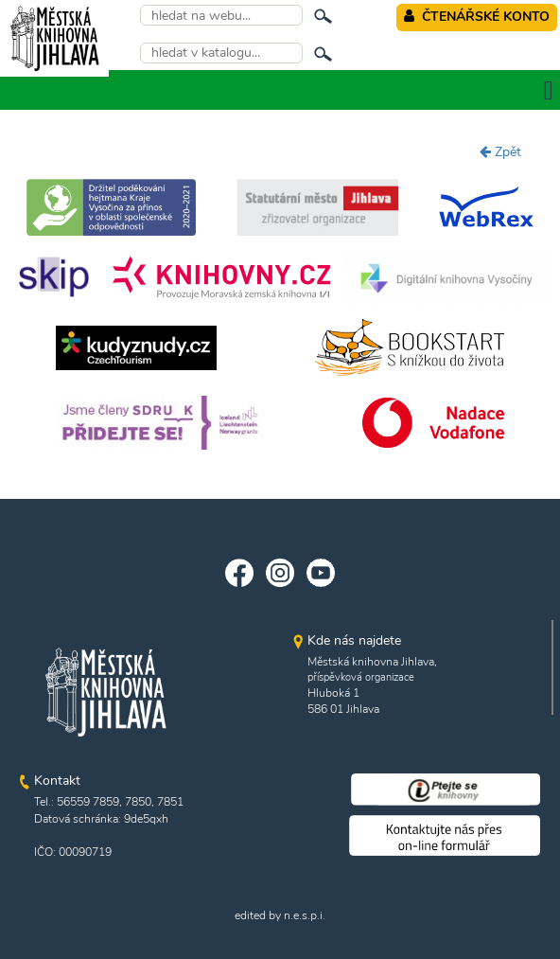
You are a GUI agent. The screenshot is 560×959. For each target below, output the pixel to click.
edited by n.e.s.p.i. (280, 915)
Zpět (500, 152)
